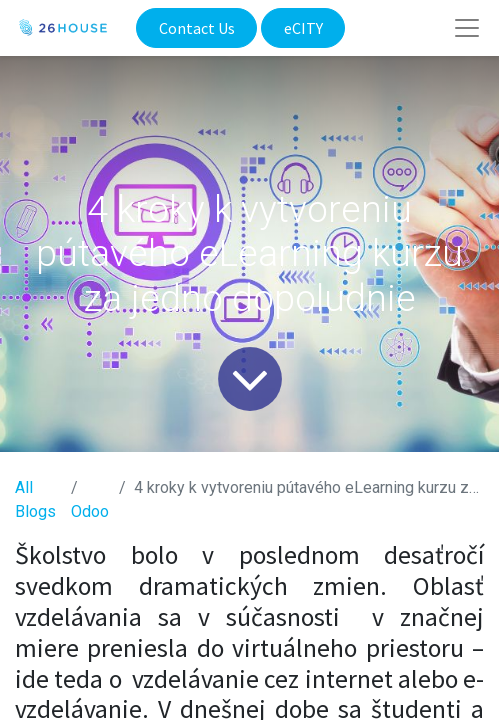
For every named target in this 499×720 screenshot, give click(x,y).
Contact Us (197, 28)
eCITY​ (303, 28)
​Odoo (90, 511)
